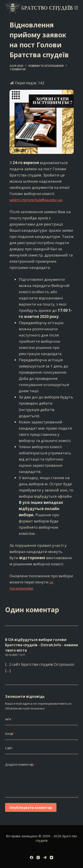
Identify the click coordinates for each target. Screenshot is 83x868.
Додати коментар (21, 764)
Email (10, 734)
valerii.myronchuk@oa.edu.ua (36, 200)
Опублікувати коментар (31, 807)
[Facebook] (32, 857)
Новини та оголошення (46, 66)
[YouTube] (51, 857)
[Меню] (76, 8)
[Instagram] (38, 857)
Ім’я (9, 719)
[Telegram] (45, 857)
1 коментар (18, 69)
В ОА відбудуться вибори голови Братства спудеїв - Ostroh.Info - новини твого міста (41, 645)
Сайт (9, 748)
